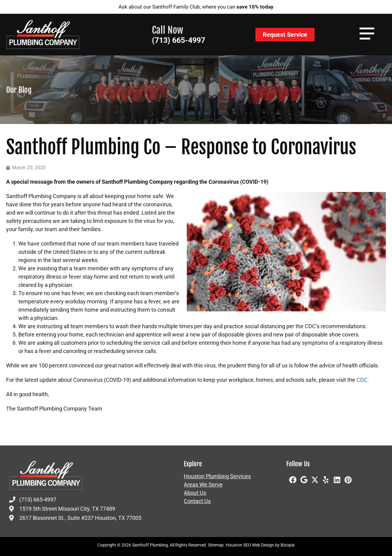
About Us (195, 493)
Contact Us (197, 501)
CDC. (363, 380)
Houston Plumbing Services (217, 476)
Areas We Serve (203, 485)
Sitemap (216, 545)
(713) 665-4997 (179, 40)
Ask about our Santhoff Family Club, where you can (196, 7)
